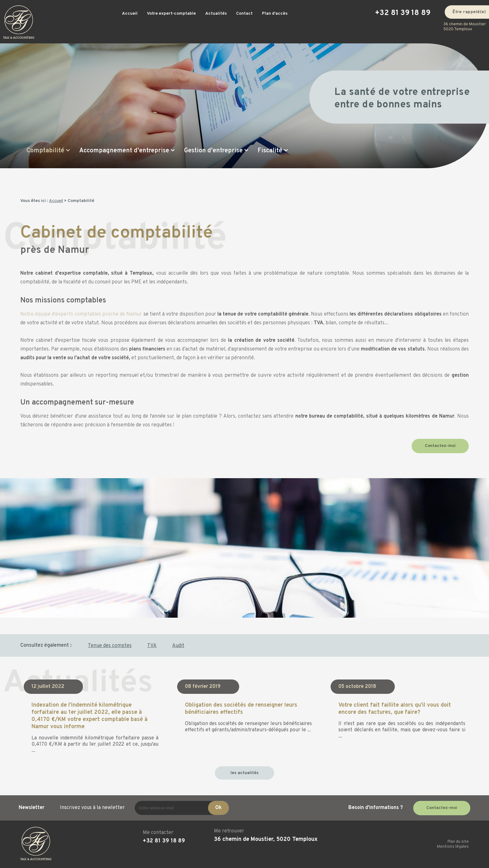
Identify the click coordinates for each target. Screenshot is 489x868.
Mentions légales (453, 847)
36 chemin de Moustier (465, 27)
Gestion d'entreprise (213, 151)
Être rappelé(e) (469, 12)
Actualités (216, 14)
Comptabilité (45, 151)
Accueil (130, 14)
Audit (178, 646)
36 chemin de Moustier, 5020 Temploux (266, 839)
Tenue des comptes (110, 646)
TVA (152, 646)
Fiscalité (270, 151)
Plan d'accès (275, 14)
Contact (244, 14)
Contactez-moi (440, 446)
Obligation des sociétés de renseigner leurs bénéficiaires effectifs (241, 709)
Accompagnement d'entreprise (124, 151)
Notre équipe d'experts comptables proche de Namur (81, 314)
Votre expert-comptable (171, 14)
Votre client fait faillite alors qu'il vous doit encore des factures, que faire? (395, 709)
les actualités (244, 773)
